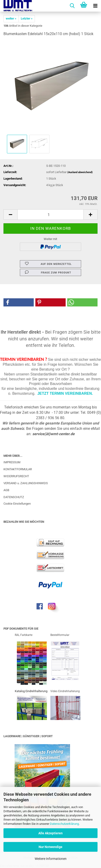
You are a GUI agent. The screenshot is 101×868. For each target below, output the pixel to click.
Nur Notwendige (50, 847)
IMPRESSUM (12, 462)
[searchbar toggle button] (72, 6)
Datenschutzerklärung (64, 824)
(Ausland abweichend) (80, 172)
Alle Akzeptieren (50, 833)
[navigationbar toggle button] (95, 6)
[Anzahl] (50, 215)
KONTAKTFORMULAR (18, 469)
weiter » (11, 18)
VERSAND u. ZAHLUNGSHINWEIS (26, 483)
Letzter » (27, 18)
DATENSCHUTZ (14, 497)
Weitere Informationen (51, 859)
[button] (10, 215)
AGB (6, 490)
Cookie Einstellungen (17, 504)
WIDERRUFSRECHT (16, 476)
